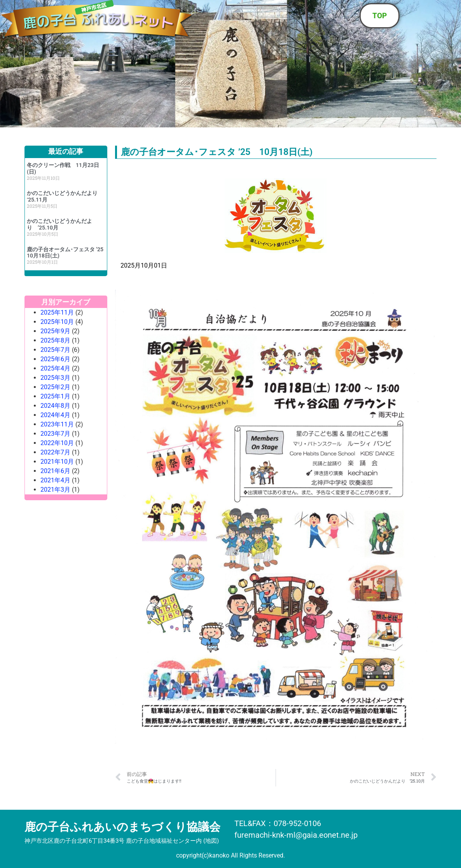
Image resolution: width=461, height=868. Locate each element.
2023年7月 (55, 434)
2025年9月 (55, 331)
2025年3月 (55, 378)
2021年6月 (55, 471)
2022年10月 (57, 443)
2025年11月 (57, 312)
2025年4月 (55, 368)
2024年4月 (55, 415)
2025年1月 (55, 396)
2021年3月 (55, 490)
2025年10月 (57, 322)
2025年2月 (55, 387)
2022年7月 (55, 452)
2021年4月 (55, 480)
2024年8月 (55, 406)
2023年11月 (57, 424)
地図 (211, 841)
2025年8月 (55, 340)
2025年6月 (55, 359)
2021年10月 (57, 462)
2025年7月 (55, 350)
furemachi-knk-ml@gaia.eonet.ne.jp (296, 835)
